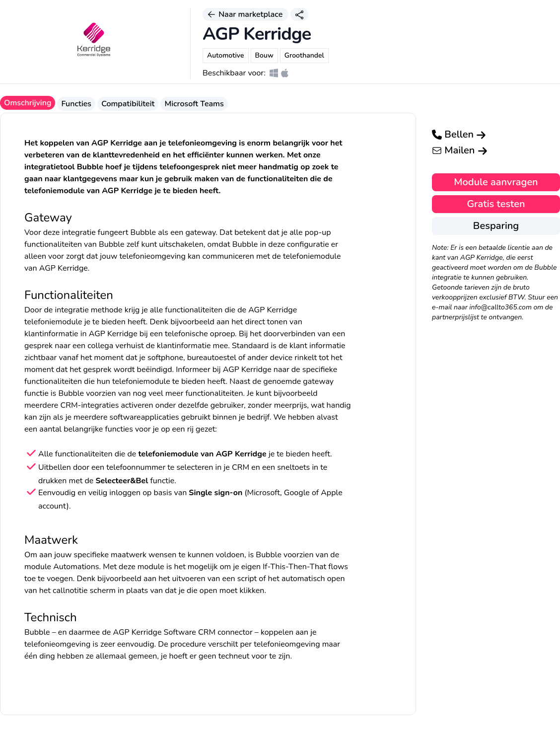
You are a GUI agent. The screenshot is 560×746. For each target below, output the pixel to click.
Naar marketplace (245, 14)
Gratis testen (496, 204)
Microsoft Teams (194, 104)
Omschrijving (28, 103)
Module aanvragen (496, 182)
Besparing (496, 226)
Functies (76, 104)
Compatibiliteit (128, 104)
